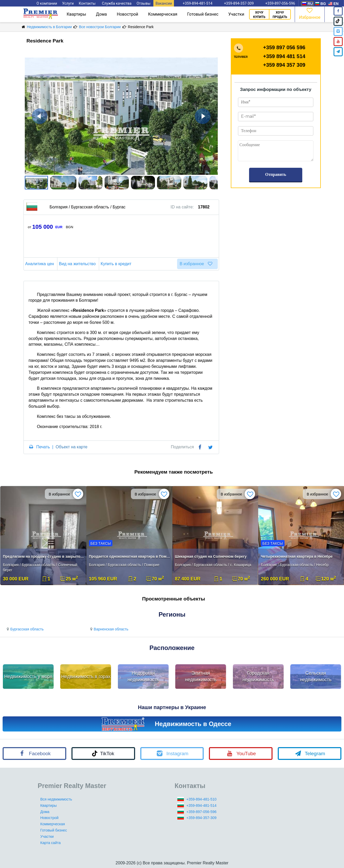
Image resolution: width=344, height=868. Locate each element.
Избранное (310, 13)
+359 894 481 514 (284, 56)
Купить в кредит (117, 264)
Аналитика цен (40, 264)
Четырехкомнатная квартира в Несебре (297, 556)
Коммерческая (163, 14)
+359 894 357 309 (284, 65)
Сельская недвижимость (316, 677)
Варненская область (108, 629)
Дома (101, 14)
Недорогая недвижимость (143, 677)
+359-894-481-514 (202, 805)
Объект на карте (71, 447)
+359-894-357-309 (202, 818)
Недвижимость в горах (86, 677)
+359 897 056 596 (284, 47)
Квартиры (76, 14)
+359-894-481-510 (202, 799)
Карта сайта (51, 843)
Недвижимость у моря (28, 677)
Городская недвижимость (258, 677)
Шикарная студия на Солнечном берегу (211, 556)
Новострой (128, 14)
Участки (236, 14)
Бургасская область (24, 629)
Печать (43, 447)
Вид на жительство (78, 264)
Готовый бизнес (203, 14)
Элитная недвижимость (201, 677)
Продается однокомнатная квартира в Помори (130, 556)
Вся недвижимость (56, 799)
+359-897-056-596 (202, 812)
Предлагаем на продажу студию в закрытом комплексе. (44, 556)
